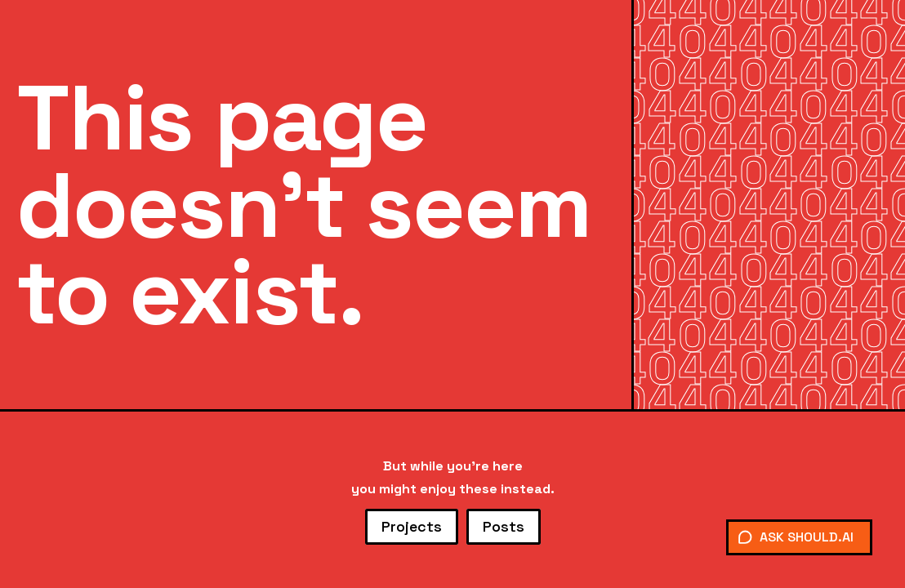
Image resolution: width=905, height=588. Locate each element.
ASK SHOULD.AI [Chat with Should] (795, 537)
